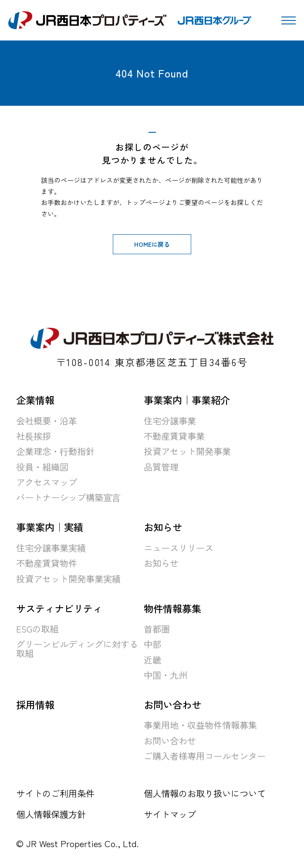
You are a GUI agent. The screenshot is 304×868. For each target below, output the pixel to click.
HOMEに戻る (152, 244)
